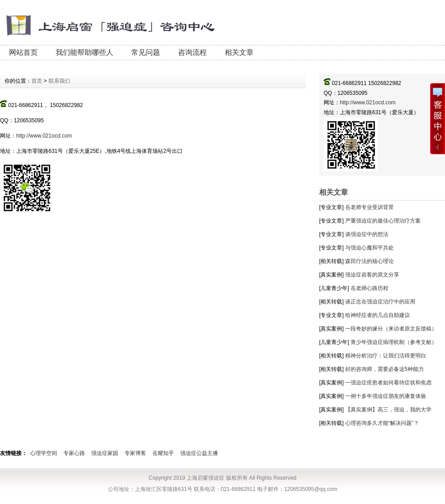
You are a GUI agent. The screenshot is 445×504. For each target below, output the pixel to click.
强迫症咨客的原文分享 (372, 275)
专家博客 (135, 453)
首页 (37, 81)
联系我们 (59, 81)
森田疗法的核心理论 (369, 261)
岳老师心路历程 (369, 288)
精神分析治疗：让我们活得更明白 (386, 356)
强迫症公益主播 (199, 453)
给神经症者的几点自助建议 (378, 315)
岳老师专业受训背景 (369, 207)
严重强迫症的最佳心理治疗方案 (383, 221)
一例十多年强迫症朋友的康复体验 (386, 396)
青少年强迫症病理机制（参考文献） (394, 342)
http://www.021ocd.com (368, 103)
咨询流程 (192, 52)
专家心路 (74, 453)
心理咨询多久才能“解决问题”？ (382, 423)
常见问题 (146, 52)
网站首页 (23, 52)
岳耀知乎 (163, 453)
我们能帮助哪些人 (85, 52)
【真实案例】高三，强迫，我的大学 (388, 410)
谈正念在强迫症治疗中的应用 (380, 302)
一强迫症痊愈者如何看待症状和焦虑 (388, 383)
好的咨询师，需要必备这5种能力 (385, 369)
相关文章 (239, 52)
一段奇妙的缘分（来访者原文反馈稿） (391, 329)
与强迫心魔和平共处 (369, 248)
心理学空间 (44, 453)
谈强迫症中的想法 (367, 234)
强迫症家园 (105, 453)
